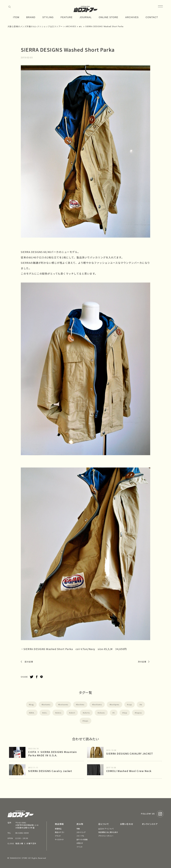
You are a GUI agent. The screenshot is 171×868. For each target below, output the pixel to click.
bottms (81, 704)
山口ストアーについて (106, 829)
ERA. (32, 713)
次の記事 (142, 662)
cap (130, 704)
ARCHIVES (132, 17)
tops (86, 721)
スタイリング (81, 832)
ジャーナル (80, 836)
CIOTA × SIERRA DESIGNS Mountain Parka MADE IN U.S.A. (53, 754)
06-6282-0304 (22, 833)
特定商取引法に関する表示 (108, 832)
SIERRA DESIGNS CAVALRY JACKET (130, 753)
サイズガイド (59, 839)
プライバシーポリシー (106, 836)
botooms (64, 704)
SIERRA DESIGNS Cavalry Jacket (50, 771)
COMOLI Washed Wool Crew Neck (129, 771)
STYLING (48, 17)
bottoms (98, 704)
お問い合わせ (127, 824)
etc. (46, 713)
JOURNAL (86, 17)
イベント (79, 847)
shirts (87, 713)
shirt (73, 713)
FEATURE (67, 17)
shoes (102, 713)
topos (139, 713)
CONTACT (152, 17)
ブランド (58, 836)
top (125, 713)
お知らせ (80, 843)
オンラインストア (150, 824)
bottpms (115, 704)
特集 (78, 829)
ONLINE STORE (109, 17)
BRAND (31, 17)
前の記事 (29, 662)
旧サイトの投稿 (82, 839)
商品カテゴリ (60, 832)
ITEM (16, 17)
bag (32, 704)
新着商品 (58, 829)
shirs (59, 713)
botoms (47, 704)
